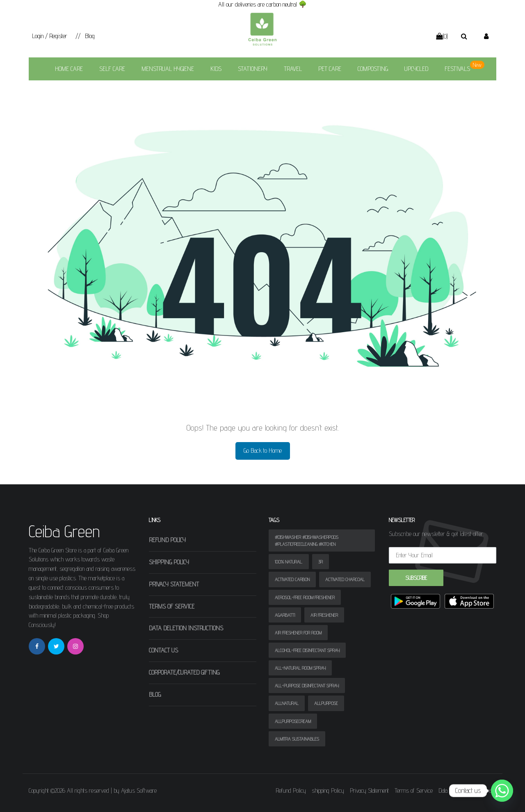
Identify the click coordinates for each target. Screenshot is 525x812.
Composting (373, 69)
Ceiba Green (64, 531)
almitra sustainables (297, 739)
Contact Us (163, 650)
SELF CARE (112, 69)
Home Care (69, 69)
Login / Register (50, 36)
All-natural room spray (300, 668)
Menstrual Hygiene (168, 69)
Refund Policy (167, 540)
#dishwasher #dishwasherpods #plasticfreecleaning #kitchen (307, 541)
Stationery (253, 69)
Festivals (457, 69)
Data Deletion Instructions (186, 628)
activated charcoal (345, 579)
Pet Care (330, 69)
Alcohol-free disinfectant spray (307, 650)
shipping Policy (169, 562)
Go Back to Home (263, 450)
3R (321, 562)
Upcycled (416, 69)
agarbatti (285, 615)
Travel (293, 69)
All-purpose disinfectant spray (307, 685)
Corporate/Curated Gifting (184, 672)
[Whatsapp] (502, 791)
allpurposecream (293, 721)
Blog (90, 36)
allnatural (287, 703)
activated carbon (292, 579)
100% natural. (289, 562)
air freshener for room (298, 633)
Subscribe (416, 578)
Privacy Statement (174, 584)
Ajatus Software (139, 790)
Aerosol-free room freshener (305, 597)
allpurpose (326, 703)
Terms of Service (172, 606)
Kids (216, 69)
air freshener (324, 615)
